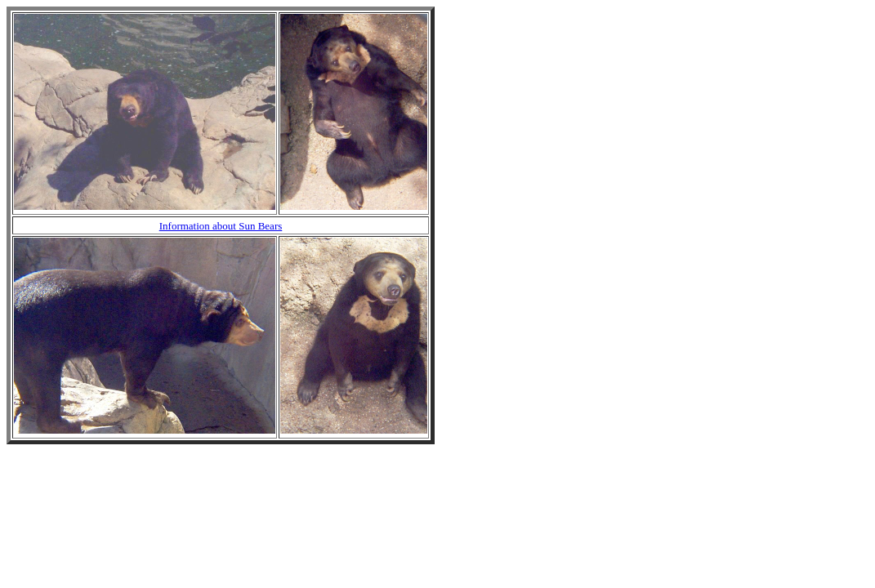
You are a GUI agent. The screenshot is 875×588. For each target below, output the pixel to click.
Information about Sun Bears (221, 226)
